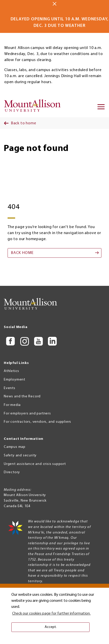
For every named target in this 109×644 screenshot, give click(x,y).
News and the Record (22, 396)
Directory (12, 472)
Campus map (15, 447)
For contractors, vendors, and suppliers (37, 422)
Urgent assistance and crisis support (35, 464)
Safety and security (20, 455)
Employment (15, 380)
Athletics (11, 371)
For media (12, 405)
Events (10, 388)
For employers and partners (27, 414)
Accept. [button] (51, 627)
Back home (22, 253)
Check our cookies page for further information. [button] (51, 614)
